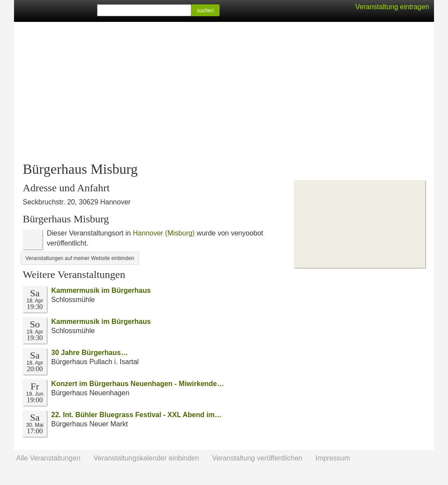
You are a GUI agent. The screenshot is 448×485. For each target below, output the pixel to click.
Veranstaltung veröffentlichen (257, 458)
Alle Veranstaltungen (48, 458)
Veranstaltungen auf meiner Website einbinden (80, 258)
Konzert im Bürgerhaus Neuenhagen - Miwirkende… (138, 384)
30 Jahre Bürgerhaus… (89, 353)
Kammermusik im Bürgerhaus (101, 290)
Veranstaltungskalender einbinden (146, 458)
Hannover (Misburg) (164, 233)
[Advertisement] (224, 92)
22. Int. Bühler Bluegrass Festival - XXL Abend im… (136, 415)
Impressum (333, 458)
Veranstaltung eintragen (392, 7)
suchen (205, 11)
